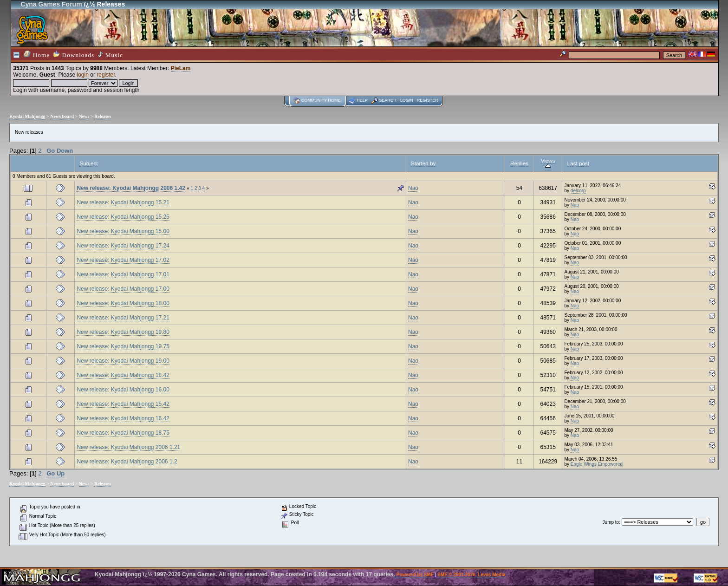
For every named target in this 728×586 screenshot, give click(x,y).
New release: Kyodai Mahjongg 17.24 (123, 246)
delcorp (578, 191)
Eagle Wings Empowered (597, 464)
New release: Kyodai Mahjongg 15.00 (123, 231)
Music (110, 55)
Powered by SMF (415, 575)
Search (388, 100)
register (106, 75)
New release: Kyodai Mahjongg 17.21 (123, 318)
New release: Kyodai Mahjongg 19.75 (123, 346)
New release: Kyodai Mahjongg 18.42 (123, 375)
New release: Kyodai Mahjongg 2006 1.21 (128, 447)
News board (62, 116)
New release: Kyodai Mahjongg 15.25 (123, 217)
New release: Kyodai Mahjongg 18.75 (123, 433)
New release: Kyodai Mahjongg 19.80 (123, 332)
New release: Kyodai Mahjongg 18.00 (123, 303)
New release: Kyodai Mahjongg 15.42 (123, 404)
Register (428, 100)
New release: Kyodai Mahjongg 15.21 (123, 202)
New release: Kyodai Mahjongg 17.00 (123, 289)
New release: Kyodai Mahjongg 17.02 (123, 260)
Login (407, 100)
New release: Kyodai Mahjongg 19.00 (123, 361)
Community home (321, 100)
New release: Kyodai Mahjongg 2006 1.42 (131, 188)
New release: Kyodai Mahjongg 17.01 (123, 274)
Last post (578, 163)
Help (362, 100)
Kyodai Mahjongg (27, 116)
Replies (519, 163)
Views (548, 163)
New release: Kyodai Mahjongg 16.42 (123, 418)
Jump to (611, 522)
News (84, 116)
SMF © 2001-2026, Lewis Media (471, 575)
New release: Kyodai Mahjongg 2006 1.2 (127, 462)
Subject (88, 163)
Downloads (74, 55)
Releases (103, 116)
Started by (423, 163)
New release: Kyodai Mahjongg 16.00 (123, 390)
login (83, 75)
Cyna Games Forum (51, 4)
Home (37, 55)
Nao (413, 188)
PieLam (181, 68)
